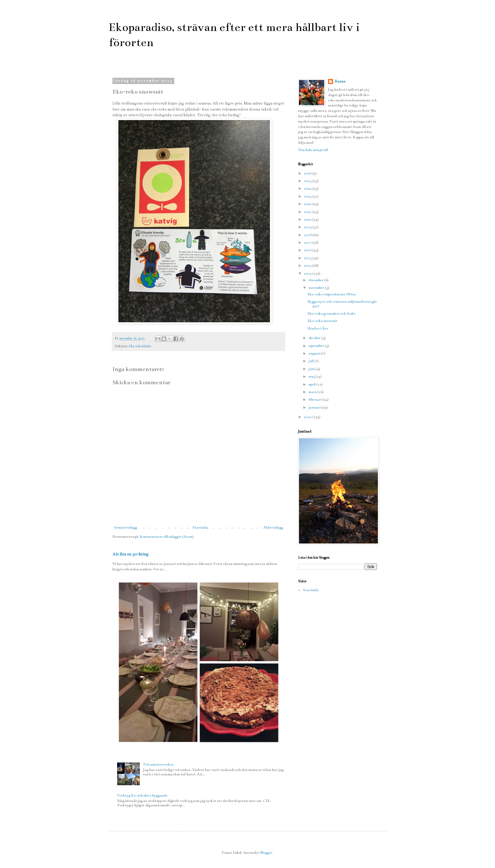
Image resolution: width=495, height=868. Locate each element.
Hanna (340, 81)
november (317, 288)
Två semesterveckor (158, 765)
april (312, 384)
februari (315, 400)
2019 (308, 227)
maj (312, 376)
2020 (308, 219)
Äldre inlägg (273, 528)
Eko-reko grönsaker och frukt (331, 314)
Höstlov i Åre (318, 328)
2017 (308, 243)
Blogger (266, 853)
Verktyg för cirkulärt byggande (142, 795)
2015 (308, 258)
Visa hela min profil (313, 150)
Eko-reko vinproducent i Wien (332, 294)
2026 (308, 173)
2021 (308, 212)
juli (311, 361)
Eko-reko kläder (140, 346)
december (316, 280)
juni (312, 369)
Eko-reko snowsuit (322, 321)
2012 (308, 417)
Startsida (200, 528)
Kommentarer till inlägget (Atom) (167, 537)
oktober (315, 338)
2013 (308, 273)
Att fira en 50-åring (130, 554)
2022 (308, 204)
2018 (308, 235)
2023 (308, 196)
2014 (308, 266)
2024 (308, 188)
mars (313, 392)
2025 (308, 181)
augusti (315, 353)
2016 (308, 250)
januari (315, 407)
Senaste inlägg (125, 528)
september (317, 346)
